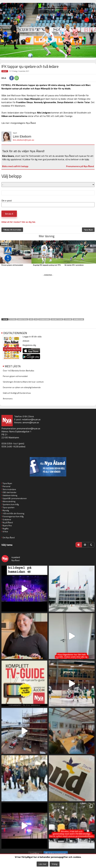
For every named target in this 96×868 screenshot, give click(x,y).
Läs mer (42, 864)
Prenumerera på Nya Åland (80, 166)
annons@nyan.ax (31, 422)
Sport (5, 71)
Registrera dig (29, 345)
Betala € (9, 214)
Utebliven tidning (10, 495)
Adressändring (9, 501)
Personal (6, 486)
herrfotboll (23, 319)
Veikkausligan (78, 319)
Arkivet (26, 341)
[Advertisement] (48, 297)
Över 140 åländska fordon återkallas (19, 371)
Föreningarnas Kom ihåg (13, 516)
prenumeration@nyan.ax (28, 428)
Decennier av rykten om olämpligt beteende (22, 387)
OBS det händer (10, 492)
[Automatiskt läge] (79, 545)
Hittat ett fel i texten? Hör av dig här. (19, 222)
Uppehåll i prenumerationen (15, 498)
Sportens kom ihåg (11, 504)
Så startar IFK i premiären (74, 265)
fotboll (13, 319)
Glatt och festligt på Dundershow (17, 393)
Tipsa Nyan (88, 230)
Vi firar (5, 531)
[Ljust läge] (85, 545)
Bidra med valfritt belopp (15, 166)
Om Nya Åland (9, 537)
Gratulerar (7, 519)
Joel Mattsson (57, 319)
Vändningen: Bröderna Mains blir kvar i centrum (23, 382)
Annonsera (8, 399)
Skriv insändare (9, 489)
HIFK (31, 319)
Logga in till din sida (32, 337)
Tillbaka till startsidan (12, 230)
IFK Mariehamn (44, 319)
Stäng (55, 864)
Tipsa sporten (9, 507)
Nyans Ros (7, 525)
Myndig (6, 510)
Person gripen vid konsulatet (12, 265)
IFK (36, 319)
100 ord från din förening (13, 513)
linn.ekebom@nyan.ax (24, 140)
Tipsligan (68, 319)
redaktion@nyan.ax (31, 419)
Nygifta (6, 528)
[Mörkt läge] (91, 545)
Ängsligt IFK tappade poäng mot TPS (47, 265)
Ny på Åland (8, 522)
